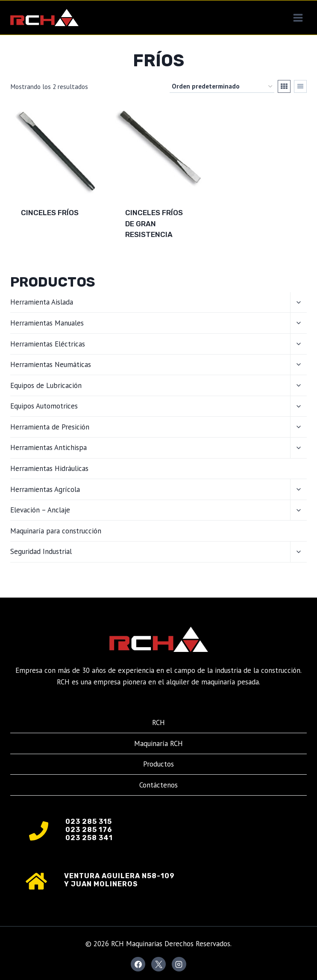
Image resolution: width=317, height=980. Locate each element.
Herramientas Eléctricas (48, 344)
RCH (158, 722)
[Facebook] (138, 964)
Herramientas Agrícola (45, 489)
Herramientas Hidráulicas (49, 468)
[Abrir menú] (298, 18)
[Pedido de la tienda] (222, 86)
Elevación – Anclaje (40, 510)
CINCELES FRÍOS (50, 213)
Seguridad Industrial (41, 551)
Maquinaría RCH (158, 743)
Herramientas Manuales (47, 323)
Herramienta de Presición (50, 427)
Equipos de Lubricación (46, 385)
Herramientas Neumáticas (51, 364)
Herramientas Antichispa (48, 447)
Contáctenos (158, 785)
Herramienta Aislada (42, 302)
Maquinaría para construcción (56, 531)
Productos (158, 764)
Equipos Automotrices (44, 406)
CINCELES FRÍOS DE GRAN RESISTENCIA (154, 224)
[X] (158, 964)
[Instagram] (179, 964)
